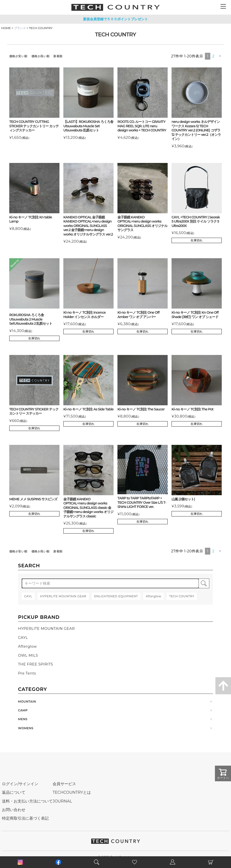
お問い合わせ (14, 810)
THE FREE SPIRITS (36, 664)
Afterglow (27, 646)
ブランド (20, 28)
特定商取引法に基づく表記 (25, 818)
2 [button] (213, 56)
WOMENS (26, 728)
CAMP (23, 710)
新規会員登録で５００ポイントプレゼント (115, 19)
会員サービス (64, 784)
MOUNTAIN (27, 702)
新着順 (58, 56)
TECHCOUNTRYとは (72, 792)
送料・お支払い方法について (27, 801)
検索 (204, 583)
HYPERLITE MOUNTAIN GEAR (46, 628)
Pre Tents (27, 673)
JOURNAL (62, 801)
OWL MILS (28, 655)
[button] (220, 56)
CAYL (23, 638)
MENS (23, 719)
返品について (14, 792)
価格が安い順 (18, 56)
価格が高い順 (41, 56)
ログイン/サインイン (20, 784)
